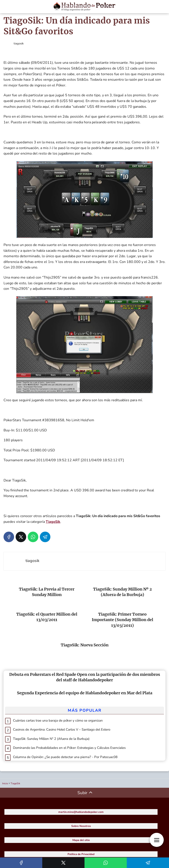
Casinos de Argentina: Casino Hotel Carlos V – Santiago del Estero (62, 729)
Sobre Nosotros (81, 826)
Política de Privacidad (81, 854)
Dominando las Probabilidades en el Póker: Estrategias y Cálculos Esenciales (69, 748)
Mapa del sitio (81, 840)
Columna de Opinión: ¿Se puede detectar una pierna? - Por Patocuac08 (65, 757)
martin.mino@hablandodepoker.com (81, 812)
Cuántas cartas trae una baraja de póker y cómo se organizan (58, 720)
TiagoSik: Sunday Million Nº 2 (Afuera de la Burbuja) (51, 739)
